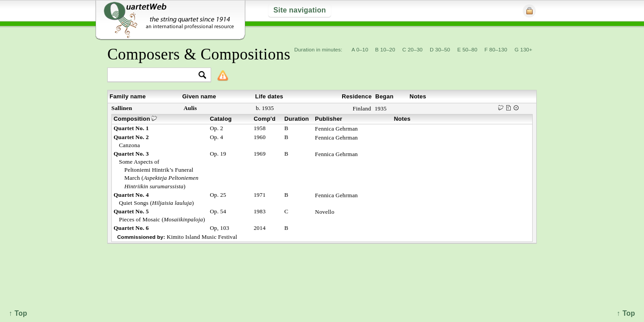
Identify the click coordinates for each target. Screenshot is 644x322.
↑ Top (626, 313)
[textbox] (155, 75)
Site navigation (299, 10)
